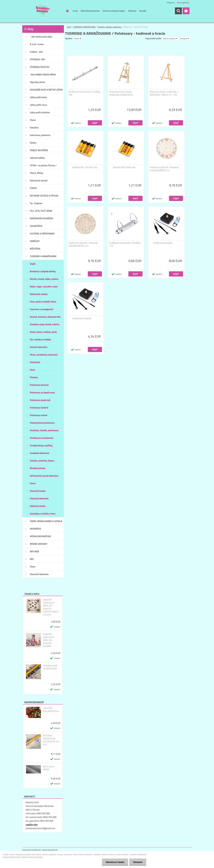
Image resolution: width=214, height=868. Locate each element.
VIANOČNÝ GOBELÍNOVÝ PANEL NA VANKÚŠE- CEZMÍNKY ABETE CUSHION (51, 607)
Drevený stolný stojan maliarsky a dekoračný (121, 93)
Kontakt (143, 11)
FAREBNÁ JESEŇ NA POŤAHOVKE (50, 667)
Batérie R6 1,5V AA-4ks (85, 167)
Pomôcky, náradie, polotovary (110, 27)
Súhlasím (138, 862)
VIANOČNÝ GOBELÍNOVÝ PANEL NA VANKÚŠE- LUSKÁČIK (49, 640)
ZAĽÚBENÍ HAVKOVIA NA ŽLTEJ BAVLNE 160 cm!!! (51, 740)
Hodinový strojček (163, 243)
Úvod (69, 27)
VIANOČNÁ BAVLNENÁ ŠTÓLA (51, 710)
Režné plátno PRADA (49, 768)
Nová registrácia (183, 3)
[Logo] (43, 11)
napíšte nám (32, 825)
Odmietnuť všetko (115, 862)
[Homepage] (67, 11)
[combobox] (170, 39)
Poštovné (132, 11)
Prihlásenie (171, 3)
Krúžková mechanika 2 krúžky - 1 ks (126, 244)
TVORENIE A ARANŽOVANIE (84, 27)
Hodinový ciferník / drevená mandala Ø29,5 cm (164, 169)
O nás (75, 11)
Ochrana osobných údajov (114, 11)
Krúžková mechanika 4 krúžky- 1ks (85, 93)
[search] (178, 11)
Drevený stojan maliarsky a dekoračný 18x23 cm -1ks (164, 93)
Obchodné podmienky (90, 11)
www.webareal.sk (50, 850)
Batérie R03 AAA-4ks (124, 167)
